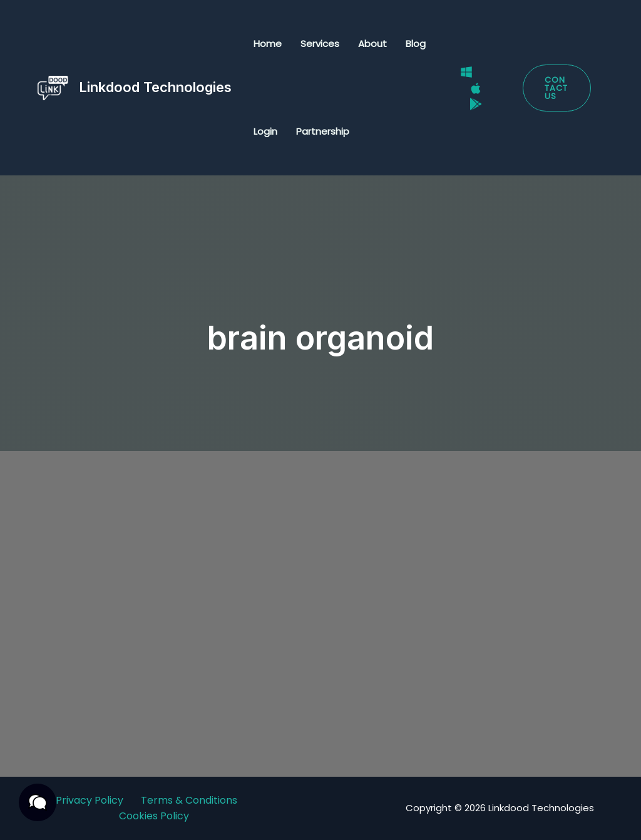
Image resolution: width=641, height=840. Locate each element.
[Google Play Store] (476, 104)
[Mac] (476, 88)
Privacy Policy (90, 800)
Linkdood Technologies (155, 87)
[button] (557, 88)
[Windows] (466, 72)
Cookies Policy (154, 816)
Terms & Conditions (189, 800)
